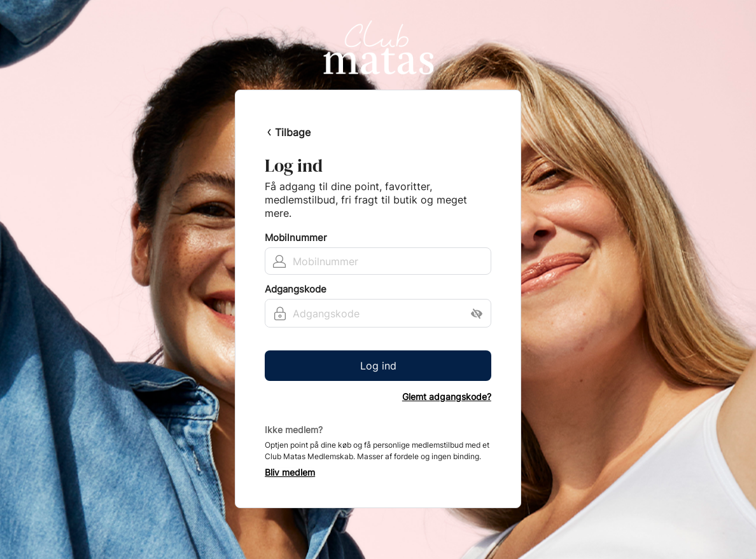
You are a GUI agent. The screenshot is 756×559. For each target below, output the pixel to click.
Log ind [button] (378, 366)
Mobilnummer (296, 238)
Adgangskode (296, 289)
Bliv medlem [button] (290, 473)
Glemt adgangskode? (447, 397)
